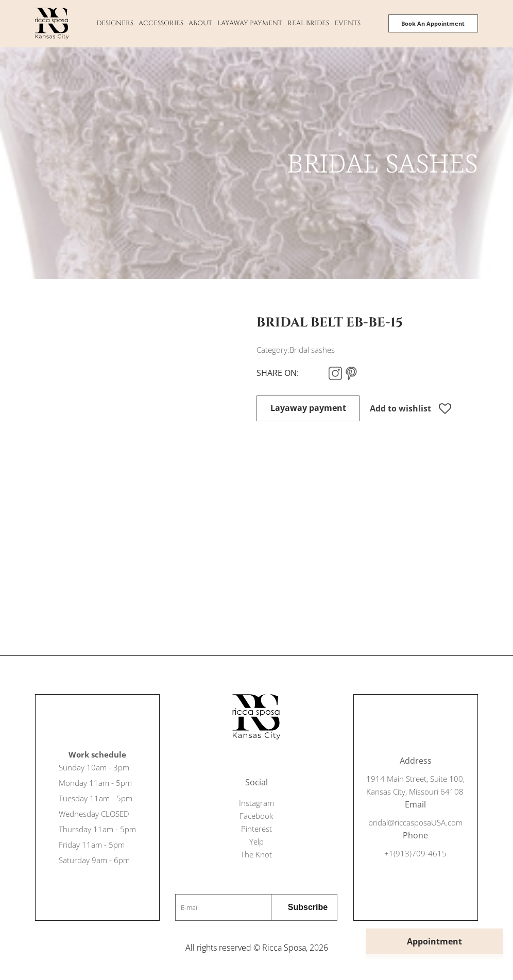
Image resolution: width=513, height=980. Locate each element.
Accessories (161, 23)
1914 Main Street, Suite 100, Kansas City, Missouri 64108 (415, 785)
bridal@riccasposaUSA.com (415, 822)
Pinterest (256, 829)
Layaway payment (250, 23)
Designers (115, 23)
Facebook (256, 816)
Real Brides (308, 23)
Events (347, 23)
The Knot (256, 854)
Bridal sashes (312, 350)
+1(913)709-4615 (415, 853)
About (200, 23)
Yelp (256, 841)
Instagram (256, 803)
